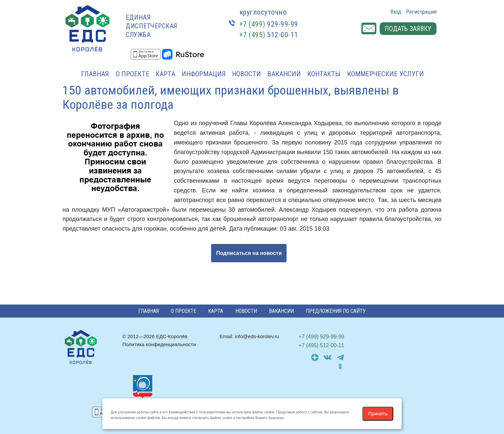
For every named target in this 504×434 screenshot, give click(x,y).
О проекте (132, 74)
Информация (204, 74)
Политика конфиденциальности (159, 344)
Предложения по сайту (336, 311)
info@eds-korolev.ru (257, 336)
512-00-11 (269, 35)
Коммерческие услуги (385, 74)
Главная (95, 74)
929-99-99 (269, 24)
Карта (165, 74)
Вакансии (284, 74)
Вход (396, 12)
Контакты (324, 74)
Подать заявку (408, 29)
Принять (378, 414)
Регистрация (421, 12)
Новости (247, 74)
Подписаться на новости (249, 253)
